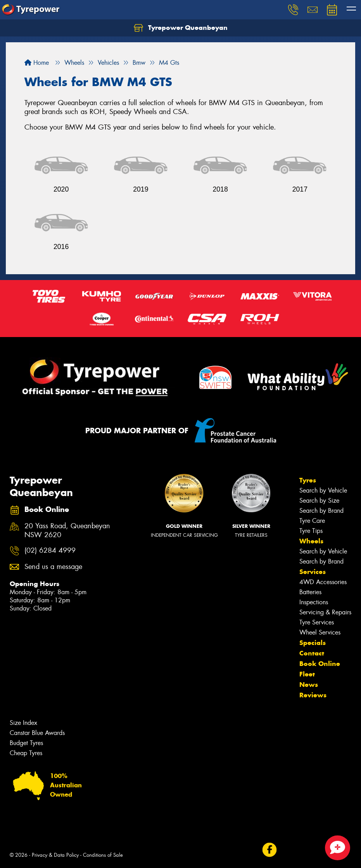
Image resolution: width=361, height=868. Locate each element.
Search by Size (319, 501)
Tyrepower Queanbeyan (181, 28)
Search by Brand (321, 511)
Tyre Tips (311, 531)
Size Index (23, 723)
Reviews (313, 695)
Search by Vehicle (323, 490)
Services (313, 572)
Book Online (320, 664)
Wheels (311, 541)
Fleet (307, 674)
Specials (313, 643)
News (309, 685)
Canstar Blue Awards (37, 733)
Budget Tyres (26, 743)
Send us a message (53, 567)
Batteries (310, 592)
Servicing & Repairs (325, 612)
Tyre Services (317, 622)
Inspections (314, 602)
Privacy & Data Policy (55, 855)
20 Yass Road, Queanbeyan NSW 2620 (67, 531)
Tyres (308, 480)
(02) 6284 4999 (50, 551)
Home (37, 63)
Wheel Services (320, 632)
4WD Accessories (323, 582)
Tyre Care (312, 521)
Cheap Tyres (26, 753)
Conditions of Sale (103, 855)
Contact (312, 653)
